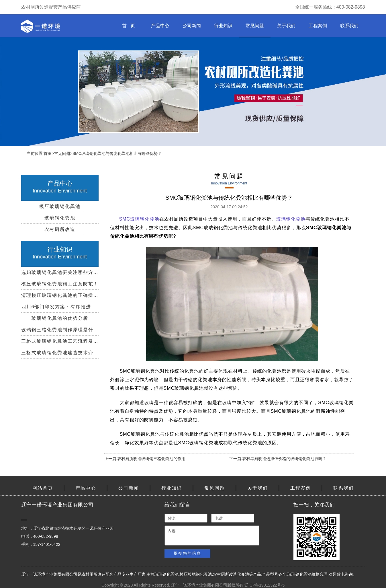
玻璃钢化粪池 (291, 219)
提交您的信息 (187, 553)
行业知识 (223, 26)
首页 (48, 153)
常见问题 (255, 26)
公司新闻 (192, 26)
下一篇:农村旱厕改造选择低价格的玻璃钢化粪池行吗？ (278, 459)
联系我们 (349, 26)
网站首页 (43, 488)
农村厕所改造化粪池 (231, 574)
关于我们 (286, 26)
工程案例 (318, 26)
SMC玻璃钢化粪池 (139, 219)
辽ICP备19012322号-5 (264, 585)
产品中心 (160, 26)
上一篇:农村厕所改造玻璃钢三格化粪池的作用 (145, 459)
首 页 (129, 26)
